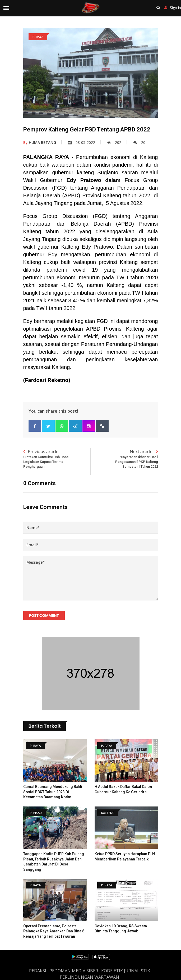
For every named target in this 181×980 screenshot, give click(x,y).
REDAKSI (38, 971)
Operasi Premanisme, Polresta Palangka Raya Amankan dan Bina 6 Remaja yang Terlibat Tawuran (54, 931)
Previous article (57, 459)
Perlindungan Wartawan (89, 977)
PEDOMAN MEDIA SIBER (74, 971)
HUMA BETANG (40, 142)
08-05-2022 (82, 142)
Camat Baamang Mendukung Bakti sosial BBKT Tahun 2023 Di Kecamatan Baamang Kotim (53, 792)
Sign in (173, 8)
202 (114, 142)
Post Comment (44, 616)
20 (139, 142)
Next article (124, 459)
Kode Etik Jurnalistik (126, 971)
